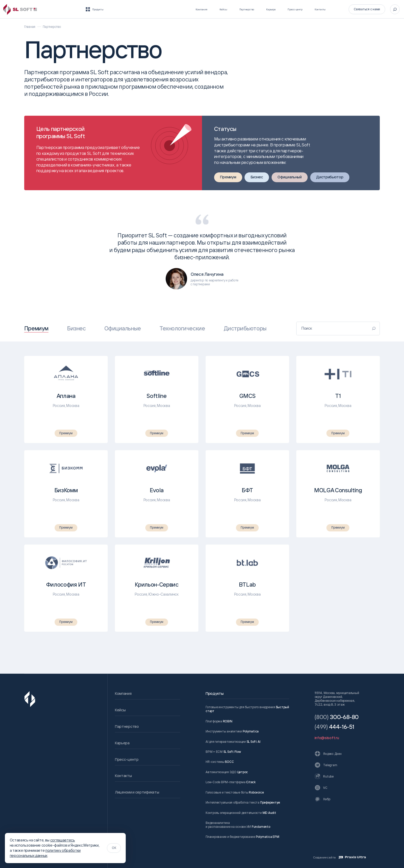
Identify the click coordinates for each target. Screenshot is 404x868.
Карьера (253, 9)
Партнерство (222, 9)
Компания (167, 9)
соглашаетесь (63, 840)
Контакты (315, 9)
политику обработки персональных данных (45, 853)
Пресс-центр (284, 9)
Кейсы (193, 9)
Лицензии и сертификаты (137, 792)
